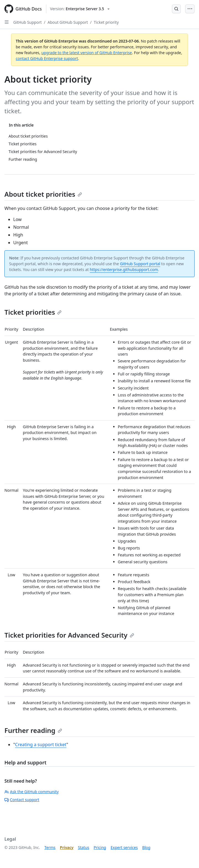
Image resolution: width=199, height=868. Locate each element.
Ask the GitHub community (32, 792)
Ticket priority (106, 22)
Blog (146, 847)
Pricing (100, 847)
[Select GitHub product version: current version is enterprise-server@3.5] (80, 9)
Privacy (67, 847)
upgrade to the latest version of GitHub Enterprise (87, 53)
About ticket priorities (43, 194)
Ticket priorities (33, 312)
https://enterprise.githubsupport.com (124, 269)
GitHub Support (27, 22)
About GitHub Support (68, 22)
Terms (50, 847)
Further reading (33, 730)
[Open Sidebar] (7, 22)
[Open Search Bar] (176, 9)
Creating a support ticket (41, 745)
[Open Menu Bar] (190, 9)
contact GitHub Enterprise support (47, 58)
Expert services (124, 847)
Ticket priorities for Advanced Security (69, 635)
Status (83, 847)
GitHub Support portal (140, 264)
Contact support (22, 800)
